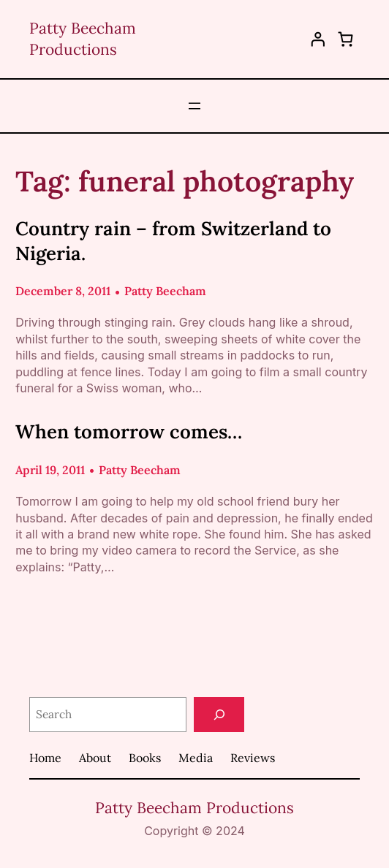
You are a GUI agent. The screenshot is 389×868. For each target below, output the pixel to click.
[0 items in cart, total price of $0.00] (345, 39)
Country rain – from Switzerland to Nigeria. (173, 241)
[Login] (318, 39)
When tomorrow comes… (129, 431)
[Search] (219, 715)
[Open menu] (194, 106)
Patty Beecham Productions (194, 808)
